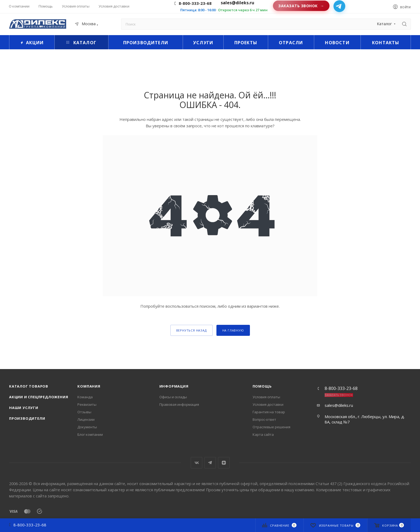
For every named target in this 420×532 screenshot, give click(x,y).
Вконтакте (196, 463)
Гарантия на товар (269, 412)
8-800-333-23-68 (195, 3)
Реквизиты (87, 404)
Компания (89, 386)
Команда (85, 397)
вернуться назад (192, 330)
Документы (87, 427)
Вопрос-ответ (264, 419)
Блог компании (90, 434)
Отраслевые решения (271, 427)
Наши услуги (24, 408)
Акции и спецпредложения (39, 397)
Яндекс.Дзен (224, 463)
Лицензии (86, 419)
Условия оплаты (266, 397)
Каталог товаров (29, 386)
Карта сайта (263, 434)
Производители (27, 418)
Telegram (210, 463)
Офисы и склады (173, 397)
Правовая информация (179, 404)
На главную (233, 330)
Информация (174, 386)
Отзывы (84, 412)
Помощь (262, 386)
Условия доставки (268, 404)
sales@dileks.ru (339, 405)
